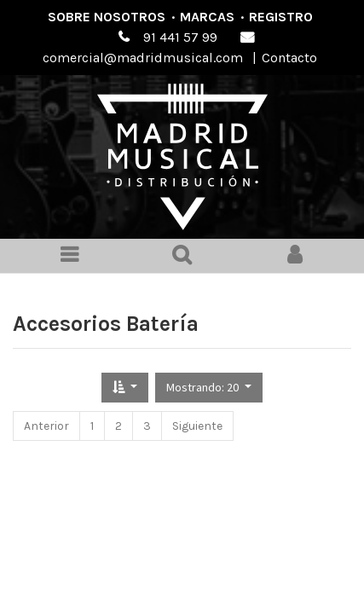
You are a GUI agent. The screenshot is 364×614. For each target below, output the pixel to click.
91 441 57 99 (180, 37)
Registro (281, 17)
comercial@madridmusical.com (143, 58)
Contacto (289, 58)
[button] (125, 388)
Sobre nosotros (107, 17)
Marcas (207, 17)
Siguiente (197, 426)
